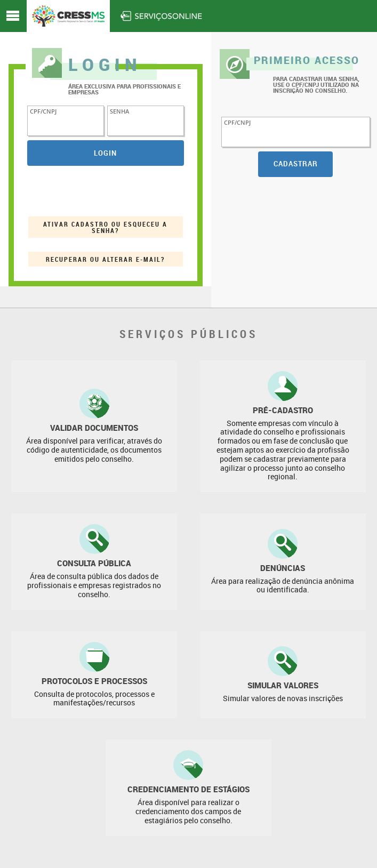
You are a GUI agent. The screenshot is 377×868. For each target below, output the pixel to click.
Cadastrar (296, 164)
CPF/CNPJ (43, 111)
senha (119, 111)
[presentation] (108, 191)
